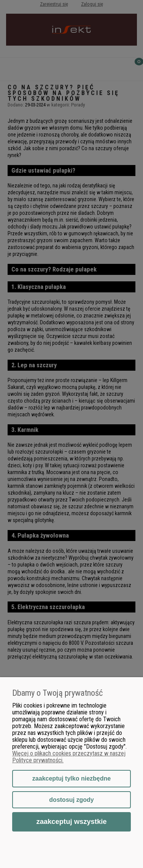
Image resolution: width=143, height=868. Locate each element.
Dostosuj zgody (71, 800)
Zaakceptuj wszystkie (71, 821)
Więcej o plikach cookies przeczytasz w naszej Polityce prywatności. (69, 757)
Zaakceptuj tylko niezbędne (71, 778)
